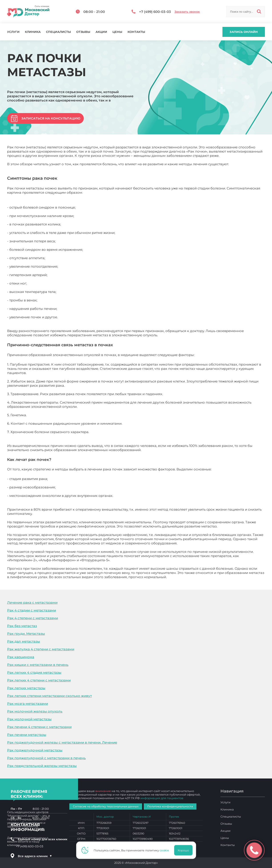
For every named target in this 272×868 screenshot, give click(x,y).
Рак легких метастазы (26, 688)
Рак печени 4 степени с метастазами (39, 727)
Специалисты (58, 32)
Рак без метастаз (22, 626)
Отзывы (83, 32)
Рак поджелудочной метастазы (35, 750)
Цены (117, 32)
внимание (103, 791)
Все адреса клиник (35, 856)
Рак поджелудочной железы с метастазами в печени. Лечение (62, 742)
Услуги (13, 32)
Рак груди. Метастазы (26, 634)
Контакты (136, 32)
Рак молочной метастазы (29, 719)
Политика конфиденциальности (170, 806)
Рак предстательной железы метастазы (42, 766)
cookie (166, 850)
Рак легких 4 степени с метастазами (39, 680)
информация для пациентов (162, 798)
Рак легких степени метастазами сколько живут (49, 696)
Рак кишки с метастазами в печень (38, 665)
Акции (101, 32)
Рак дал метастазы (24, 641)
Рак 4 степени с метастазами (33, 618)
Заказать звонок (187, 12)
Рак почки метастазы (186, 577)
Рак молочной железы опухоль (35, 711)
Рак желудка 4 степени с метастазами (41, 649)
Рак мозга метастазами (28, 704)
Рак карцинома (21, 657)
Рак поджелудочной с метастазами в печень (46, 758)
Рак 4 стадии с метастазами (32, 610)
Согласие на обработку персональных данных (106, 806)
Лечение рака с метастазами (32, 602)
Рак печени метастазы (27, 735)
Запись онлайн (244, 32)
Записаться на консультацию (51, 118)
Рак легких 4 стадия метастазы (34, 672)
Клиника (33, 32)
